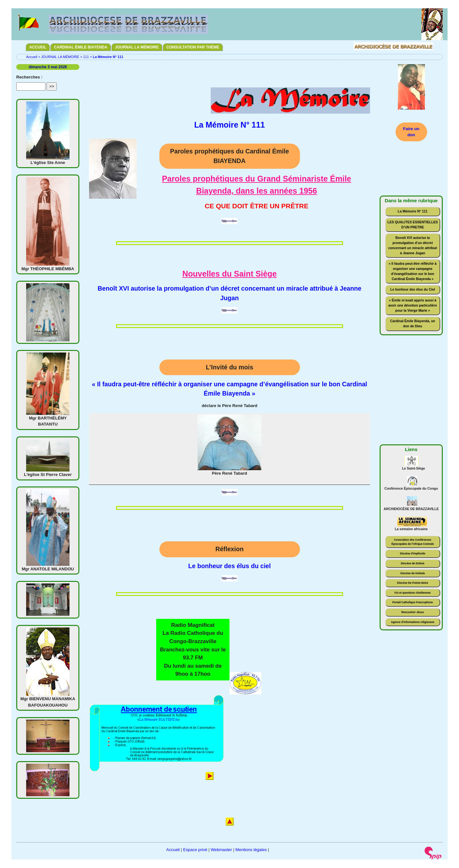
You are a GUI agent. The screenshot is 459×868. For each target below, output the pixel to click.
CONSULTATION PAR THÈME (193, 47)
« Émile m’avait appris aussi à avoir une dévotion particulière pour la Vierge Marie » (413, 305)
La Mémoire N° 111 (413, 211)
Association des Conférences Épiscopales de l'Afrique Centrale (413, 542)
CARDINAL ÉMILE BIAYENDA (80, 47)
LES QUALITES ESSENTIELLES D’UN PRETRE (413, 225)
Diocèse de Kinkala (412, 573)
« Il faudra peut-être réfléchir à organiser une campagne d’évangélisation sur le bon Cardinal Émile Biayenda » (412, 271)
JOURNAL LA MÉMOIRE (137, 47)
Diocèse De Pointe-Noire (413, 583)
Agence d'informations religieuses (413, 622)
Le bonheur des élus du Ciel (413, 289)
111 (86, 57)
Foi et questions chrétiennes (413, 593)
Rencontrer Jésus (413, 612)
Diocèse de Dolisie (412, 563)
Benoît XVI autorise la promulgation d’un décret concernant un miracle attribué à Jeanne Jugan (413, 245)
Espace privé (195, 850)
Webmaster (221, 850)
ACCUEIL (38, 47)
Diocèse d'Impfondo (413, 553)
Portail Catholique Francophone (413, 602)
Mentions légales (251, 850)
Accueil (32, 57)
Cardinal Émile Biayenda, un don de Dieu (413, 324)
